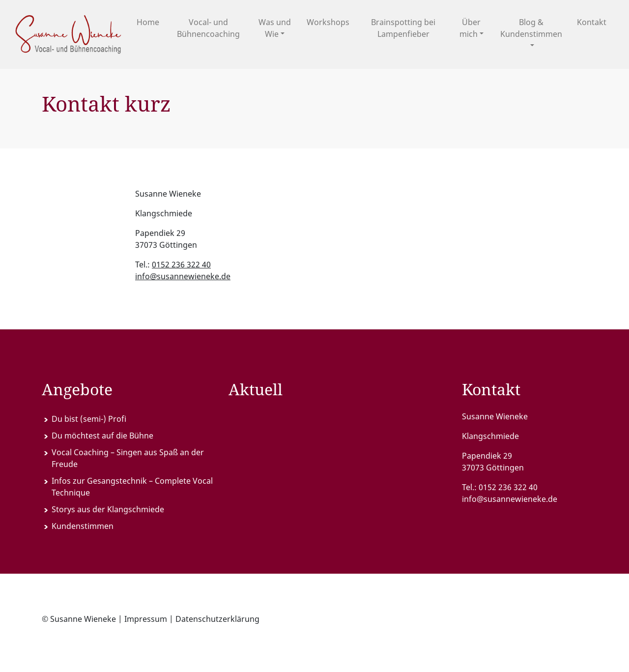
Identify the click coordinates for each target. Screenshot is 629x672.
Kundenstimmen (83, 526)
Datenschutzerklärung (217, 619)
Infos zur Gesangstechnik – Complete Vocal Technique (132, 487)
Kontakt (592, 22)
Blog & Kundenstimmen (531, 28)
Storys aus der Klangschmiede (108, 509)
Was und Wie (275, 28)
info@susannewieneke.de (183, 276)
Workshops (328, 22)
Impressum (146, 619)
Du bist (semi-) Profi (89, 419)
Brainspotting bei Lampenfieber (403, 28)
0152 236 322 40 (181, 264)
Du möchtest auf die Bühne (102, 436)
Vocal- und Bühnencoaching (208, 28)
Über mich (470, 28)
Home (148, 22)
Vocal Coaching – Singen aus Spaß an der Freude (128, 458)
